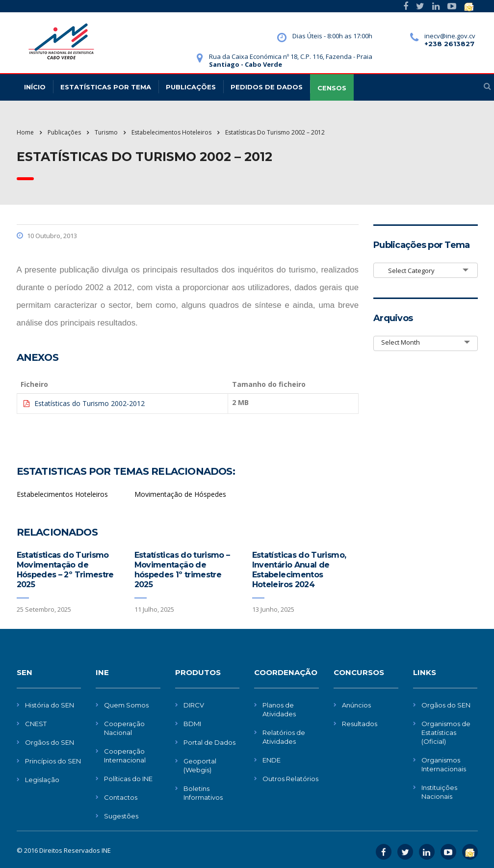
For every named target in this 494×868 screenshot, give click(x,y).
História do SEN (50, 705)
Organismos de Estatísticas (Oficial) (446, 732)
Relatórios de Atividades (284, 737)
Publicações (191, 87)
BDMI (192, 724)
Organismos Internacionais (444, 764)
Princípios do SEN (53, 761)
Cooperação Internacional (125, 756)
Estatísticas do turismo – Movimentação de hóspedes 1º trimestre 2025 (182, 570)
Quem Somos (126, 705)
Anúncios (356, 705)
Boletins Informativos (203, 793)
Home (25, 132)
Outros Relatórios (290, 779)
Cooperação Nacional (124, 728)
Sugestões (121, 816)
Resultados (360, 724)
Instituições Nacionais (439, 792)
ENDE (272, 760)
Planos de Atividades (279, 709)
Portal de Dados (209, 742)
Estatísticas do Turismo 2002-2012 (90, 403)
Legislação (42, 780)
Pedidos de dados (267, 87)
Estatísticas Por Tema (106, 87)
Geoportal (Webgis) (200, 765)
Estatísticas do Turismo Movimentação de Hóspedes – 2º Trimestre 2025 (65, 570)
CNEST (36, 724)
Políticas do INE (128, 779)
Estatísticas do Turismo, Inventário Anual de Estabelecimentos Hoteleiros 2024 (299, 570)
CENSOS (332, 88)
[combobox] (426, 270)
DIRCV (194, 705)
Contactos (121, 797)
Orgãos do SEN (50, 742)
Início (35, 87)
